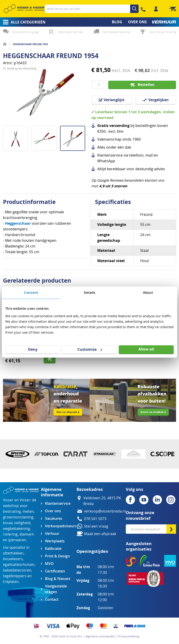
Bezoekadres (90, 489)
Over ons (53, 511)
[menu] (89, 22)
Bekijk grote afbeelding (22, 122)
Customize (90, 349)
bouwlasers (13, 559)
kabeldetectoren (17, 570)
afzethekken (13, 553)
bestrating (12, 511)
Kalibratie (53, 549)
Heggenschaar (18, 223)
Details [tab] (90, 292)
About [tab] (148, 292)
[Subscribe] (171, 529)
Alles (101, 147)
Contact (52, 599)
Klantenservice (58, 504)
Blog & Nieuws (58, 579)
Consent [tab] (31, 292)
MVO (49, 564)
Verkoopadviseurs (61, 526)
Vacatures (54, 519)
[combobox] (92, 9)
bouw (8, 523)
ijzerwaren (17, 540)
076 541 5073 (95, 519)
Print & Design (57, 556)
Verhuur (52, 534)
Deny (33, 349)
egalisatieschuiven (19, 565)
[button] (17, 137)
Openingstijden (92, 551)
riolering (10, 534)
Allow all (146, 349)
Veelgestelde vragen (56, 589)
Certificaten (55, 571)
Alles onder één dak (71, 32)
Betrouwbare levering (116, 32)
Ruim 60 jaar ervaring (163, 32)
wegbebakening (16, 529)
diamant (27, 534)
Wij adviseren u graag (25, 32)
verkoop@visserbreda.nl (105, 511)
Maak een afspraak (100, 534)
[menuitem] (23, 22)
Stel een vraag (96, 526)
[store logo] (24, 9)
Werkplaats (55, 541)
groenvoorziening (18, 517)
